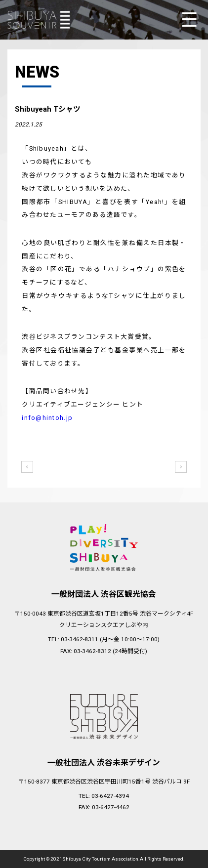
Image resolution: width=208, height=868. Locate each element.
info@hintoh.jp (47, 418)
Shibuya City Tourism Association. (101, 859)
